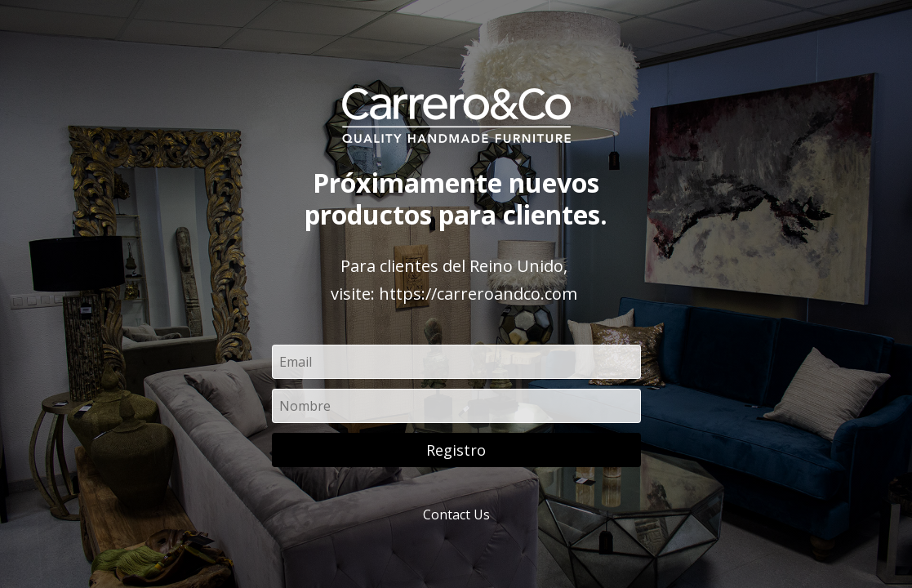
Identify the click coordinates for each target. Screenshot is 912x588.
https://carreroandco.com (478, 294)
